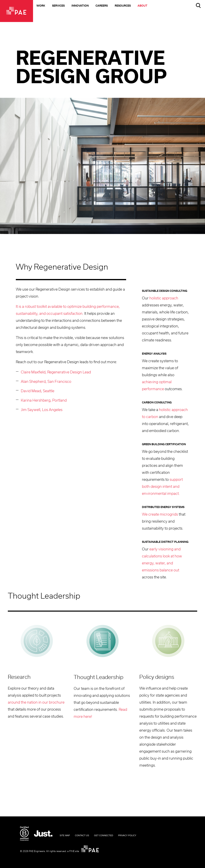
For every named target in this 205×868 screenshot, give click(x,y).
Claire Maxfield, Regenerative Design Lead (56, 372)
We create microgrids (160, 515)
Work (41, 6)
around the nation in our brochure (36, 703)
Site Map (65, 835)
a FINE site (73, 851)
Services (58, 6)
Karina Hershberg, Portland (44, 401)
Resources (123, 6)
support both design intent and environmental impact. (162, 487)
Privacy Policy (127, 835)
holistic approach (164, 298)
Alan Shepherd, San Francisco (46, 382)
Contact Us (82, 835)
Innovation (80, 6)
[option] (102, 166)
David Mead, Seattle (38, 391)
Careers (102, 6)
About (142, 6)
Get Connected (104, 835)
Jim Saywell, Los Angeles (42, 410)
